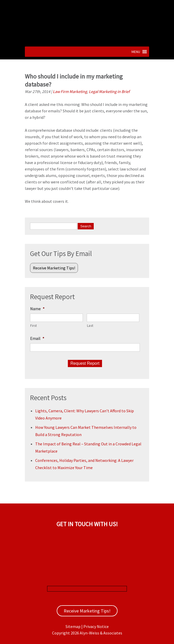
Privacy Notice (96, 626)
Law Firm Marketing (70, 91)
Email (37, 338)
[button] (136, 52)
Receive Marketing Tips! (54, 268)
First (34, 326)
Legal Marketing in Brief (109, 91)
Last (90, 326)
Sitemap (73, 626)
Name (37, 309)
